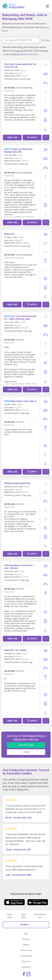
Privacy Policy (26, 956)
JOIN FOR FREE (26, 745)
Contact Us (26, 967)
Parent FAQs (10, 916)
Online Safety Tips (40, 916)
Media (26, 945)
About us (26, 961)
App (26, 934)
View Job (12, 138)
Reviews (26, 939)
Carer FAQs (24, 916)
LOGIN (26, 752)
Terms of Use (26, 950)
